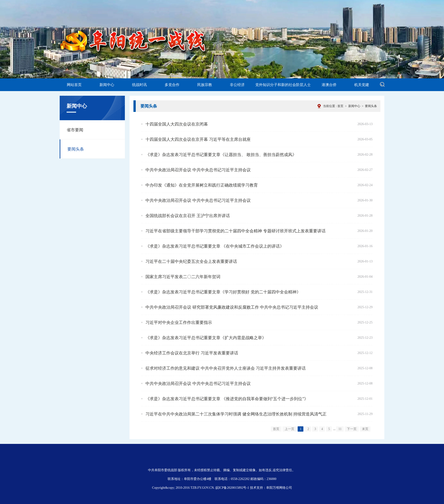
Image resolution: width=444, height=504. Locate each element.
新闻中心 (107, 85)
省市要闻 (75, 130)
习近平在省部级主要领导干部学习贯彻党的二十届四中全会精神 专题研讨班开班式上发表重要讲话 (236, 231)
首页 (340, 106)
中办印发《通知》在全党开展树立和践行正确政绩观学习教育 (202, 185)
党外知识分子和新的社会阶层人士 (283, 85)
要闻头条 (371, 106)
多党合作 (172, 85)
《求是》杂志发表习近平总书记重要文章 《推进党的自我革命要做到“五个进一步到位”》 (227, 399)
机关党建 (362, 85)
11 (340, 429)
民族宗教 (205, 85)
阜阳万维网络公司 (279, 488)
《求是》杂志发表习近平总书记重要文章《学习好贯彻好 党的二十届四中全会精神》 (223, 292)
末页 (365, 429)
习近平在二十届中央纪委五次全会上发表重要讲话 (191, 261)
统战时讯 (139, 85)
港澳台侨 (329, 85)
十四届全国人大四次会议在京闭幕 (177, 124)
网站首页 (74, 85)
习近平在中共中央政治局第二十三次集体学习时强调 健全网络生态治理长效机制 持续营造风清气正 (236, 414)
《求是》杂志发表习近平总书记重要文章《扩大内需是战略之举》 (206, 338)
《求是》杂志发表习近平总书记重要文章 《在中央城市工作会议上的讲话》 (215, 246)
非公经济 (237, 85)
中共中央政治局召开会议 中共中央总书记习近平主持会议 (198, 170)
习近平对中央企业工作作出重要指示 (179, 323)
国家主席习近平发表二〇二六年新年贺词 (183, 277)
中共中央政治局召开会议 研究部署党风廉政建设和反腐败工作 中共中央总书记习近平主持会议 (232, 307)
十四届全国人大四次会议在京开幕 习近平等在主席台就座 (198, 139)
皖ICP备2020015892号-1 (232, 488)
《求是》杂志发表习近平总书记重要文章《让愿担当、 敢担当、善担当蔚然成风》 (221, 155)
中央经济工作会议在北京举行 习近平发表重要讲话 (192, 353)
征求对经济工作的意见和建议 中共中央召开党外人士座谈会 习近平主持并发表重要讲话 (226, 368)
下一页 (352, 429)
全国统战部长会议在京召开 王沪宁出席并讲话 (188, 216)
